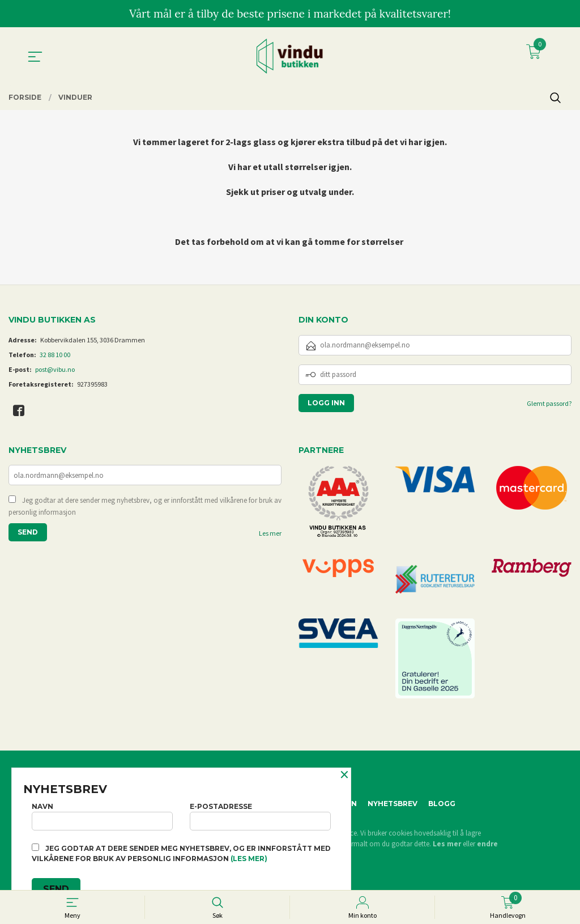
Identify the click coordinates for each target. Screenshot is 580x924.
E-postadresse (260, 814)
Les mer (270, 534)
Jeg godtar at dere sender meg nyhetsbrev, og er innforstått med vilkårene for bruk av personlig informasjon (145, 507)
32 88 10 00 (55, 355)
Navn (102, 814)
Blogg (442, 804)
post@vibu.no (55, 369)
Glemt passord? (549, 403)
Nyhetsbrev (393, 804)
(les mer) (249, 859)
